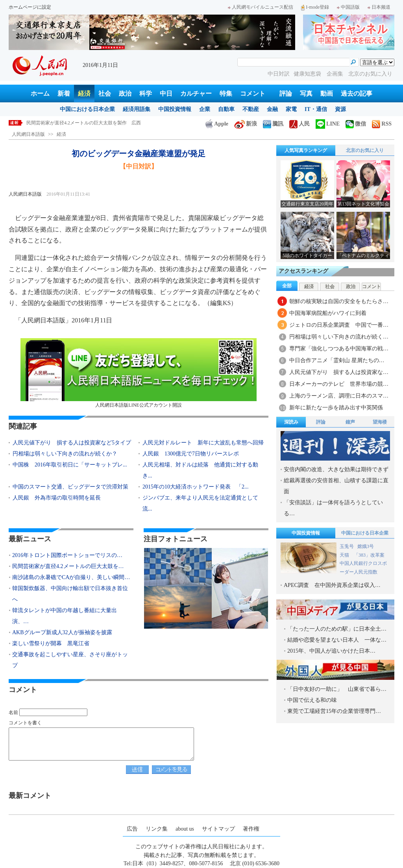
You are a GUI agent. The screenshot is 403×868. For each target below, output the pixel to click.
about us (185, 829)
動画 (327, 93)
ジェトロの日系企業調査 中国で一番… (339, 325)
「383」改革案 (369, 555)
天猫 (345, 555)
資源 (340, 109)
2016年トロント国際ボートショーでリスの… (67, 555)
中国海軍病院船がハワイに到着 (328, 313)
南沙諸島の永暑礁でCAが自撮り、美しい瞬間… (71, 577)
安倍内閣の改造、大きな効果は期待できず (336, 469)
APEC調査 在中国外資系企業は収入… (332, 585)
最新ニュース (30, 539)
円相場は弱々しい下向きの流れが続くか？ (65, 454)
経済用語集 (137, 109)
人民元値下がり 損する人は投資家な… (339, 372)
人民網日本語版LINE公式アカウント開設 (139, 373)
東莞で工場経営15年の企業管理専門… (334, 711)
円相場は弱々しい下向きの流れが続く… (339, 337)
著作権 (251, 829)
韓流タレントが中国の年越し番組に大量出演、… (65, 616)
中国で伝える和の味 (312, 700)
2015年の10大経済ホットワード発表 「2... (196, 487)
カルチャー (196, 93)
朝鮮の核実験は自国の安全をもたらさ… (339, 301)
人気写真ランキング (306, 150)
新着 (64, 93)
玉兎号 (347, 546)
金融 (272, 109)
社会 (105, 93)
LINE (328, 124)
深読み (291, 422)
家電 (291, 109)
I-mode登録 (315, 7)
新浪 (246, 124)
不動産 (251, 109)
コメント (253, 93)
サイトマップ (218, 829)
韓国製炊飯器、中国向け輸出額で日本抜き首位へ (70, 594)
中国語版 (348, 7)
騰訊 (273, 124)
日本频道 (379, 7)
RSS (382, 124)
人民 (299, 124)
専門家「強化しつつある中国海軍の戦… (339, 349)
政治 (125, 93)
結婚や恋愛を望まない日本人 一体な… (337, 640)
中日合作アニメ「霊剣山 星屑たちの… (337, 360)
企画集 (336, 74)
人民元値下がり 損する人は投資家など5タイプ (72, 443)
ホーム (40, 93)
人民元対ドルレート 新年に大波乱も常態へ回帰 (203, 443)
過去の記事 (357, 93)
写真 (306, 93)
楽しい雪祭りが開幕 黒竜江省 (51, 643)
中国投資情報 (175, 109)
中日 (166, 93)
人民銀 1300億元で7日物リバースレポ (191, 454)
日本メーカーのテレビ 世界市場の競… (339, 384)
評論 (286, 93)
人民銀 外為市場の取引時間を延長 (57, 498)
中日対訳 (279, 74)
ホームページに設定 (30, 7)
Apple (217, 124)
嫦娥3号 (366, 546)
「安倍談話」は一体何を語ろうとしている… (333, 508)
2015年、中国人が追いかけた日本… (331, 651)
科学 (146, 93)
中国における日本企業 (87, 109)
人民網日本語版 (28, 134)
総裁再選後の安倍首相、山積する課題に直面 (336, 486)
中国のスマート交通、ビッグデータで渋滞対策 (70, 487)
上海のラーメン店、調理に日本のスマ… (339, 396)
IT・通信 (316, 109)
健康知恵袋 (308, 74)
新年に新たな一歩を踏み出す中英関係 (336, 408)
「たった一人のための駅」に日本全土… (337, 629)
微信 (356, 124)
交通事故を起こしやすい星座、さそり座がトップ (70, 660)
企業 (205, 109)
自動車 (226, 109)
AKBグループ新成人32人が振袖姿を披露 (62, 632)
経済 (84, 93)
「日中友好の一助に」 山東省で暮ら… (337, 689)
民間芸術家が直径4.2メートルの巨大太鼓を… (68, 566)
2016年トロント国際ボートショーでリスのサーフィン (83, 123)
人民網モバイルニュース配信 (261, 7)
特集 (226, 93)
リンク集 (157, 829)
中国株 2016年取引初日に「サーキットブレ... (70, 465)
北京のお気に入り (370, 74)
